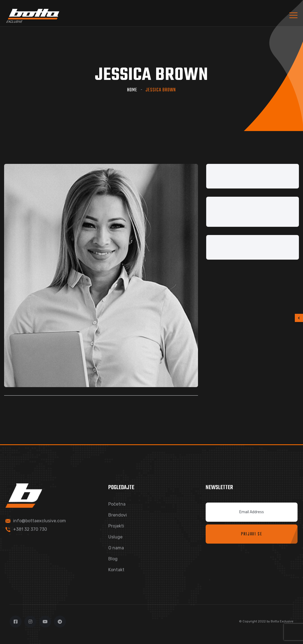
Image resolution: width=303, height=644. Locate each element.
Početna (117, 504)
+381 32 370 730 (30, 529)
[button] (299, 318)
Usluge (115, 537)
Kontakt (116, 570)
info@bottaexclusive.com (40, 521)
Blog (113, 559)
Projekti (116, 526)
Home (132, 90)
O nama (116, 548)
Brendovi (118, 515)
